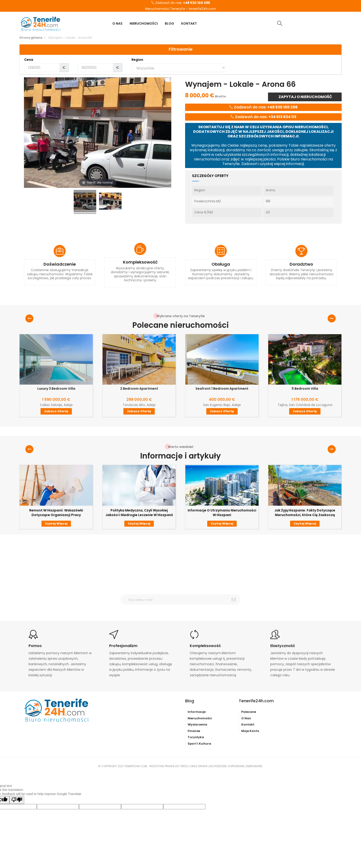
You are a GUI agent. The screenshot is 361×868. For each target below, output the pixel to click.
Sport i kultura (199, 744)
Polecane (249, 712)
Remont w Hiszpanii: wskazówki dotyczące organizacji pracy (56, 513)
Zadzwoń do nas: (181, 3)
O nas (246, 718)
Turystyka (196, 737)
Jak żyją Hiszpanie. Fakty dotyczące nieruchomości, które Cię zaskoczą (305, 513)
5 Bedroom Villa (305, 389)
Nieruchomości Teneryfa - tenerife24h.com (180, 9)
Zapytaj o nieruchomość (305, 97)
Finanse (194, 731)
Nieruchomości (200, 718)
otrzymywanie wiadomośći (183, 608)
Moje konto (250, 731)
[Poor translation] (17, 800)
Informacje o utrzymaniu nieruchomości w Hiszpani (222, 513)
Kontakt (248, 724)
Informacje (197, 712)
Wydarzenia (197, 724)
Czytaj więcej (56, 524)
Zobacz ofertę (56, 411)
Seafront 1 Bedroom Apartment (222, 389)
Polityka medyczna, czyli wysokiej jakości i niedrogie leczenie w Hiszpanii (139, 513)
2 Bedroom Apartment (139, 389)
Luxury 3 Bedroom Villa (56, 389)
